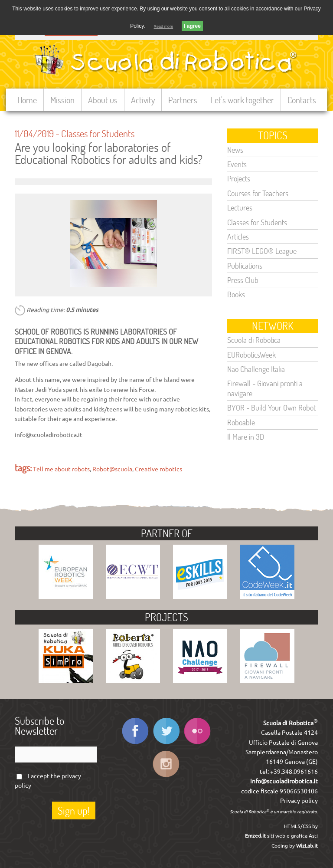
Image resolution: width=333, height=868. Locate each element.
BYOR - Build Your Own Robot (271, 408)
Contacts (302, 100)
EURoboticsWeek (251, 355)
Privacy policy (299, 801)
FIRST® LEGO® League (262, 251)
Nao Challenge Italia (256, 369)
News (235, 150)
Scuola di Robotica (254, 340)
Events (237, 164)
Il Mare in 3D (246, 437)
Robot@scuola (112, 469)
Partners (183, 100)
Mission (62, 100)
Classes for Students (98, 133)
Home (27, 100)
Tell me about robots (61, 469)
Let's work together (242, 100)
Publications (245, 266)
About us (103, 100)
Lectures (240, 207)
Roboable (241, 422)
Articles (238, 237)
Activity (143, 100)
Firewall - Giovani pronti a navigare (265, 388)
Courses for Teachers (258, 193)
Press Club (243, 280)
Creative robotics (158, 469)
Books (236, 294)
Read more (164, 26)
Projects (239, 178)
